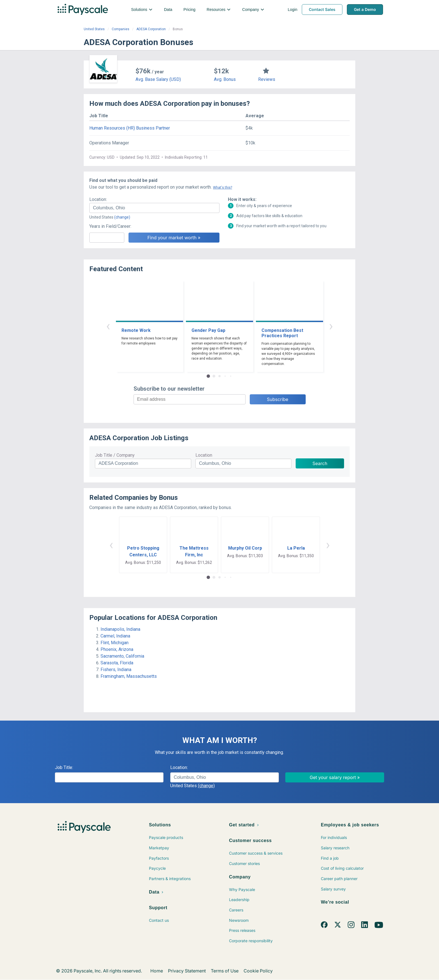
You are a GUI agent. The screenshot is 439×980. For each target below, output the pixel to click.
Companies (121, 29)
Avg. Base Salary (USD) (158, 79)
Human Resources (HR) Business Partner (130, 128)
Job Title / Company (115, 455)
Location (204, 455)
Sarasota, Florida (117, 663)
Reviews (267, 79)
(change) (122, 217)
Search (320, 463)
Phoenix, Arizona (117, 649)
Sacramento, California (122, 656)
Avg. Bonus (225, 79)
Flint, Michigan (115, 643)
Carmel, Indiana (115, 636)
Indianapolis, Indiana (120, 629)
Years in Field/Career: (110, 226)
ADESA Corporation (151, 29)
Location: (98, 199)
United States (94, 29)
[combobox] (154, 208)
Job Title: (64, 767)
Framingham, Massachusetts (129, 676)
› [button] (331, 326)
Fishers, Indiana (116, 670)
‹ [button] (108, 326)
